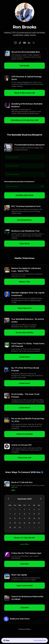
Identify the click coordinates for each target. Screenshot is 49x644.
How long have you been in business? (19, 181)
